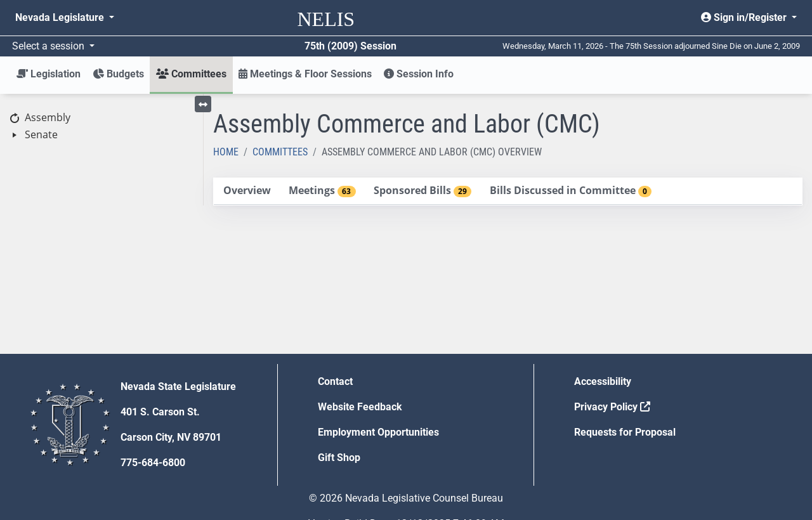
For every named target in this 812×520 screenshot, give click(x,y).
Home (226, 152)
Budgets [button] (118, 74)
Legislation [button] (49, 74)
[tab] (247, 191)
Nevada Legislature (61, 17)
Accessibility (603, 381)
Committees (280, 152)
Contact (335, 381)
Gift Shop (339, 458)
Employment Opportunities (378, 432)
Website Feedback (360, 407)
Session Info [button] (419, 74)
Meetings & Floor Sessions (305, 74)
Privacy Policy (612, 407)
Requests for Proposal (625, 432)
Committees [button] (191, 74)
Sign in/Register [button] (745, 17)
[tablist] (508, 192)
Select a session (49, 46)
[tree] (101, 127)
